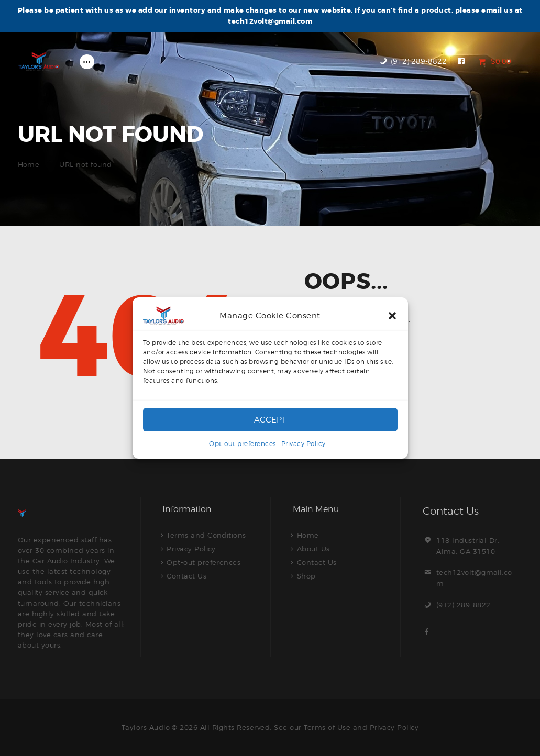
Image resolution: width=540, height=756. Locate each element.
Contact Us (186, 576)
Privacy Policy (304, 444)
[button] (392, 316)
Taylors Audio (145, 727)
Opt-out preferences (243, 444)
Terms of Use (327, 727)
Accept (270, 420)
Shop (306, 576)
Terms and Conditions (206, 535)
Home (29, 164)
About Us (313, 549)
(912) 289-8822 (464, 605)
